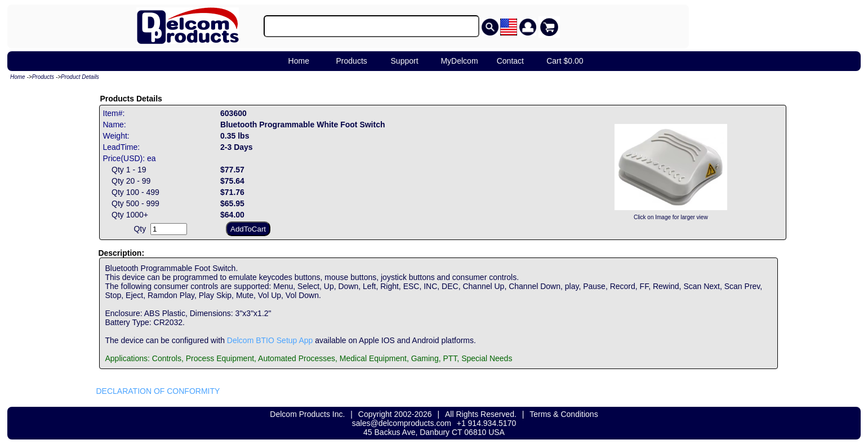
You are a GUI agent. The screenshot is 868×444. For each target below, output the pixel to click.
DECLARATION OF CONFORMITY (158, 391)
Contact (510, 61)
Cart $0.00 (565, 61)
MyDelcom (459, 61)
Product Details (80, 77)
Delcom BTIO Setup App (270, 340)
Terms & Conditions (564, 414)
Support (405, 61)
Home (299, 61)
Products (352, 61)
